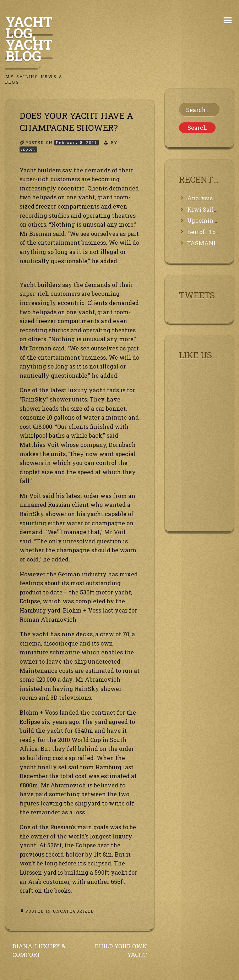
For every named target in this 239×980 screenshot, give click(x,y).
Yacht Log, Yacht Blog (29, 39)
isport (28, 149)
